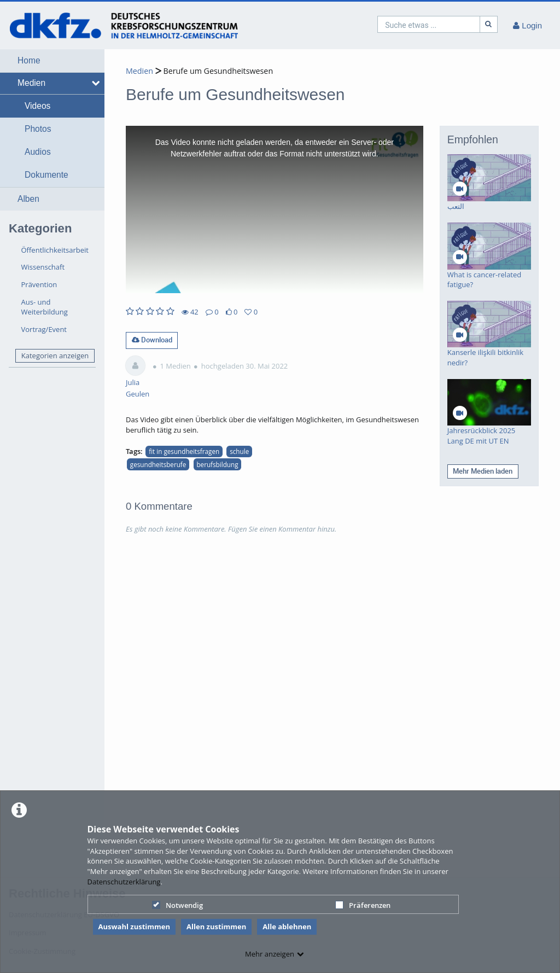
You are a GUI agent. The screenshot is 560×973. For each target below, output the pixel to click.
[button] (52, 61)
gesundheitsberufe (158, 464)
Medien (31, 83)
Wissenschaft (43, 267)
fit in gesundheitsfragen (184, 451)
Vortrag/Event (44, 329)
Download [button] (152, 340)
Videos (37, 106)
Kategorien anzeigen (55, 356)
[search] (429, 24)
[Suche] (489, 24)
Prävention (39, 284)
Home (29, 60)
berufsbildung (217, 464)
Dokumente (46, 175)
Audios (38, 152)
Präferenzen (363, 905)
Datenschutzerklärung (124, 882)
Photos (38, 129)
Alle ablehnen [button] (287, 927)
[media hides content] (94, 83)
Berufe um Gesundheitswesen (217, 71)
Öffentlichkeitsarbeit (55, 250)
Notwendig (177, 905)
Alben (28, 199)
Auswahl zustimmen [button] (135, 927)
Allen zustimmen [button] (216, 927)
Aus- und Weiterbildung (45, 307)
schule (239, 451)
